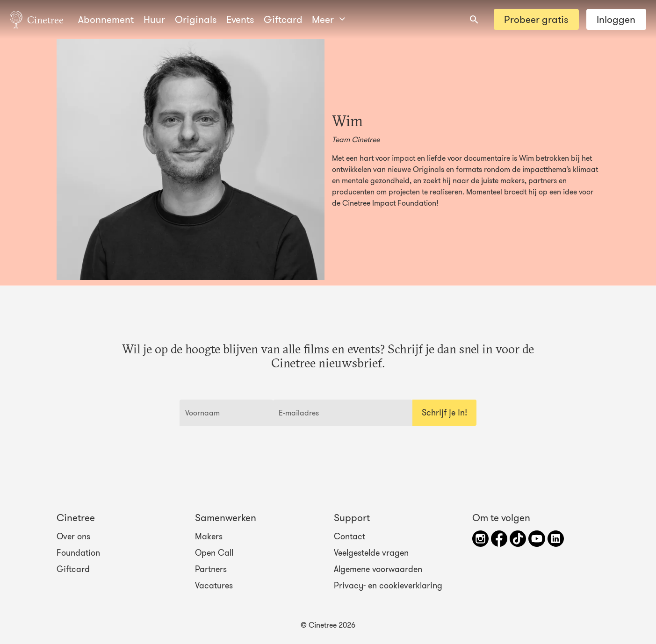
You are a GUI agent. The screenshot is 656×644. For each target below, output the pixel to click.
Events (240, 19)
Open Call (214, 553)
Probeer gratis (536, 19)
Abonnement (106, 19)
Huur (154, 19)
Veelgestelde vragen (371, 553)
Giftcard (283, 19)
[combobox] (474, 20)
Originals (196, 19)
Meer (328, 19)
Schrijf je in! (444, 413)
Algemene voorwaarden (378, 569)
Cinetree (37, 19)
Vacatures (214, 586)
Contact (350, 537)
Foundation (78, 553)
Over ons (73, 537)
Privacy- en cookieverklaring (388, 586)
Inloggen (616, 19)
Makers (209, 537)
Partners (211, 569)
